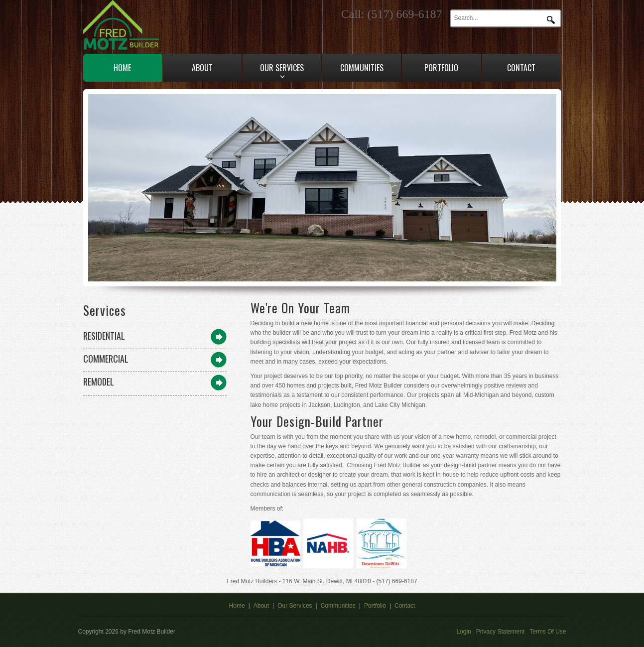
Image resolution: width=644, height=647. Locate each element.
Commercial (106, 359)
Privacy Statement (500, 632)
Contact (405, 606)
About (261, 606)
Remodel (99, 382)
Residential (104, 336)
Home (237, 606)
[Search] (499, 18)
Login (463, 632)
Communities (338, 606)
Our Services (295, 606)
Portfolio (375, 606)
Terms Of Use (548, 632)
